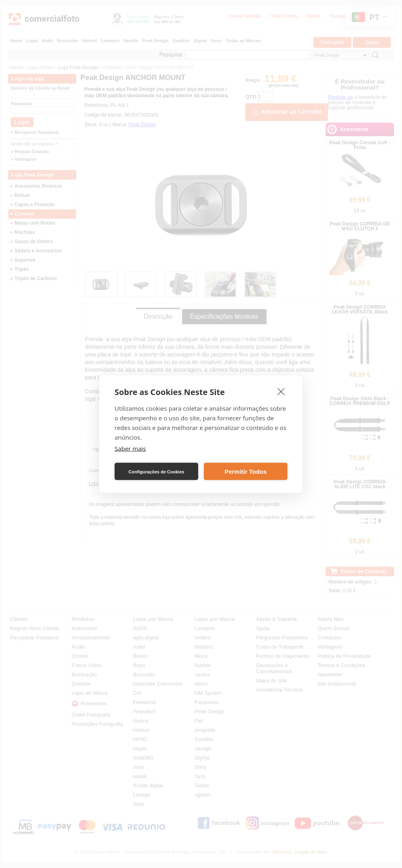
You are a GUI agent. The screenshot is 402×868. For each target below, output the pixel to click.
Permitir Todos (246, 471)
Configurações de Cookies (157, 471)
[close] (281, 391)
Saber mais (130, 448)
